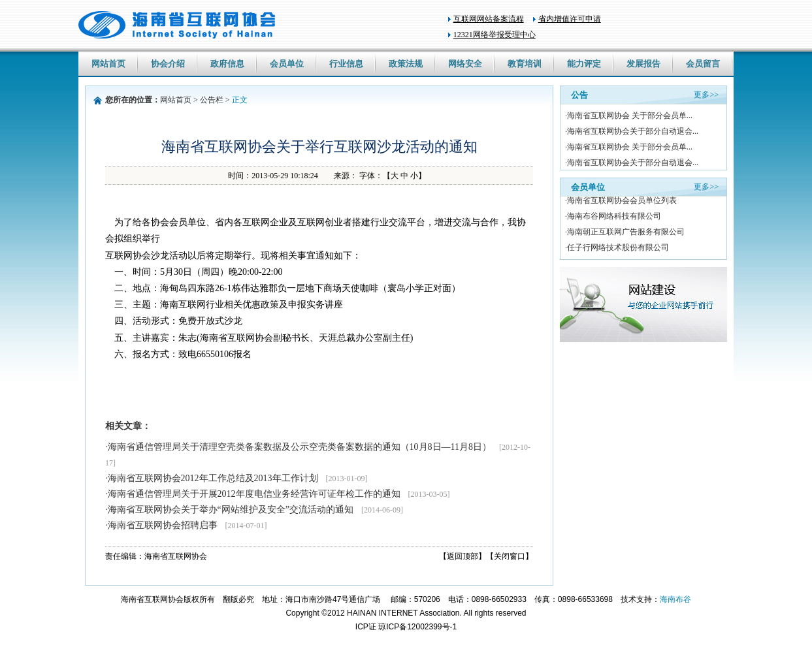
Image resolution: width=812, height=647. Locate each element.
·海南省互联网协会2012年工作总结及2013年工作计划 (236, 478)
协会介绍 (168, 64)
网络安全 (465, 64)
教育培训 (525, 64)
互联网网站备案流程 (489, 19)
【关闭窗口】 (510, 556)
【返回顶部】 (463, 556)
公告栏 (212, 100)
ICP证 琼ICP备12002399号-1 (406, 627)
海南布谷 (675, 599)
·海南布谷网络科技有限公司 (613, 217)
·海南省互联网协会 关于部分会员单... (629, 116)
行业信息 (346, 64)
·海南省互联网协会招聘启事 (186, 525)
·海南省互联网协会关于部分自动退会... (632, 131)
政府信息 (227, 64)
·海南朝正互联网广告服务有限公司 (625, 233)
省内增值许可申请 (570, 19)
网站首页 (108, 64)
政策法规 (406, 64)
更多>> (706, 95)
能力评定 (584, 64)
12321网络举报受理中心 (495, 35)
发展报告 (643, 64)
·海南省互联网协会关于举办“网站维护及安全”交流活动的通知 (254, 510)
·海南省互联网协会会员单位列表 (621, 202)
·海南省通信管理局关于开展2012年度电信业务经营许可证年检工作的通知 (277, 494)
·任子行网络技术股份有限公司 (617, 249)
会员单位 (287, 64)
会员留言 (703, 64)
